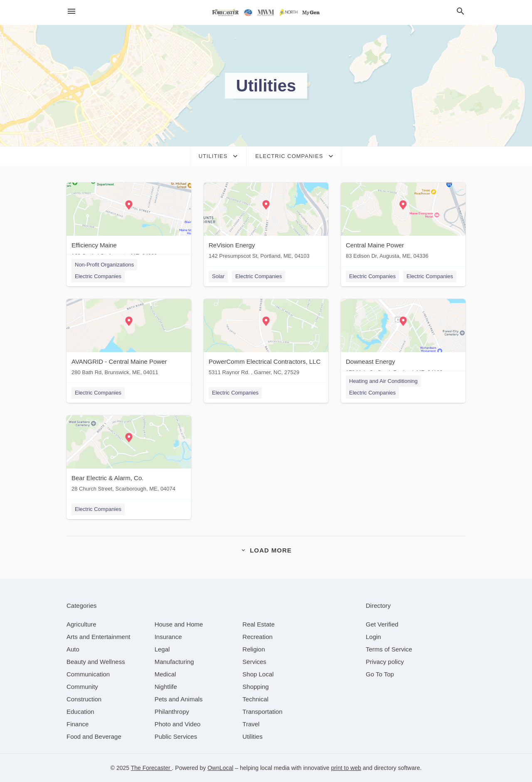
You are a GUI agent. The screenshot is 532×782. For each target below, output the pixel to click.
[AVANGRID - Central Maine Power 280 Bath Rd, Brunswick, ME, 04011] (129, 339)
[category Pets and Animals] (179, 699)
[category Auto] (73, 649)
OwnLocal (220, 768)
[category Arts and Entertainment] (98, 637)
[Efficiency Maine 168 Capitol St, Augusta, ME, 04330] (129, 223)
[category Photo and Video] (178, 724)
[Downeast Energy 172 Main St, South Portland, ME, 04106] (403, 339)
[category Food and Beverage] (94, 736)
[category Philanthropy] (172, 712)
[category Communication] (88, 674)
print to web (346, 768)
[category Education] (80, 712)
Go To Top (380, 674)
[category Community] (82, 687)
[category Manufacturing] (174, 662)
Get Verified (382, 624)
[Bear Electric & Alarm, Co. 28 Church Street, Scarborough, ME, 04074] (129, 455)
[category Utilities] (252, 736)
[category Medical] (165, 674)
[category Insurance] (168, 637)
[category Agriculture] (81, 624)
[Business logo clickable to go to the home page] (266, 12)
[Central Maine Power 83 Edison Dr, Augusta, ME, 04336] (403, 223)
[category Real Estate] (259, 624)
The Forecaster (151, 768)
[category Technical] (255, 699)
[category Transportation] (262, 712)
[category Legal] (162, 649)
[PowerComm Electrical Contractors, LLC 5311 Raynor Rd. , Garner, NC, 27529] (266, 339)
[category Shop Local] (258, 674)
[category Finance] (78, 724)
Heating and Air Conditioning (383, 381)
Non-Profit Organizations (104, 265)
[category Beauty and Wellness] (96, 662)
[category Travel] (251, 724)
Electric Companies (98, 276)
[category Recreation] (257, 637)
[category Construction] (84, 699)
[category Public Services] (176, 736)
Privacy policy (385, 662)
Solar (218, 276)
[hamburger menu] (71, 11)
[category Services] (254, 662)
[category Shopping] (255, 687)
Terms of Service (389, 649)
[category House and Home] (179, 624)
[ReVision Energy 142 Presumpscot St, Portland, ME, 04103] (266, 223)
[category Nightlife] (166, 687)
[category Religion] (254, 649)
